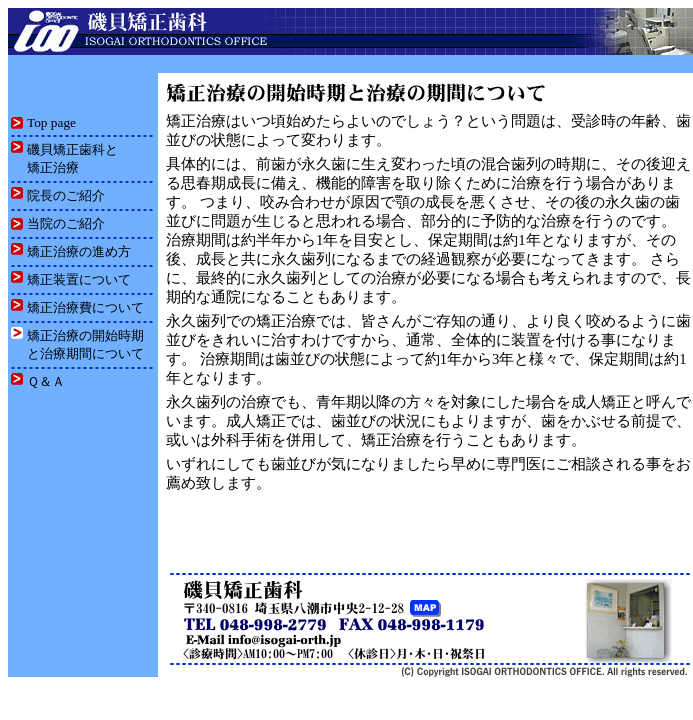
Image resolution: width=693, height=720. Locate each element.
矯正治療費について (85, 307)
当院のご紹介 (66, 223)
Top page (51, 122)
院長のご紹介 (66, 195)
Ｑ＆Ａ (46, 381)
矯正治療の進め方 (79, 251)
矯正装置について (79, 279)
